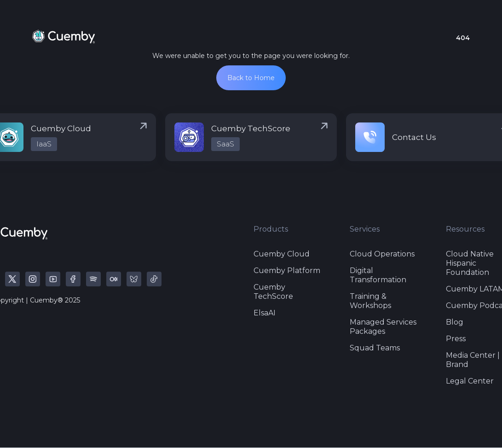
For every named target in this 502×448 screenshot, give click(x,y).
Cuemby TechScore (273, 292)
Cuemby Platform (287, 271)
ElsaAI (265, 313)
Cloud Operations (382, 254)
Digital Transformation (378, 275)
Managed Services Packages (383, 327)
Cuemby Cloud (282, 254)
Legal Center (470, 381)
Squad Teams (375, 348)
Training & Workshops (370, 301)
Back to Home (251, 78)
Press (456, 339)
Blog (455, 322)
